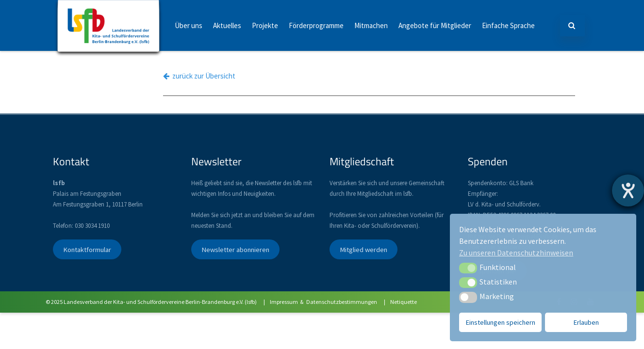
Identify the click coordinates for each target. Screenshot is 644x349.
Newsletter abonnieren (235, 250)
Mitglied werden (363, 250)
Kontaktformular (87, 250)
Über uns (189, 25)
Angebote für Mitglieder (435, 25)
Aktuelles (227, 25)
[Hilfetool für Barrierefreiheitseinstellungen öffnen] (628, 190)
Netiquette (404, 302)
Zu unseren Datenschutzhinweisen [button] (516, 253)
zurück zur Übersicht (199, 76)
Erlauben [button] (586, 322)
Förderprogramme (316, 25)
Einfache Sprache (508, 25)
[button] (468, 268)
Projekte (265, 25)
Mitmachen (371, 25)
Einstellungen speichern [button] (501, 322)
